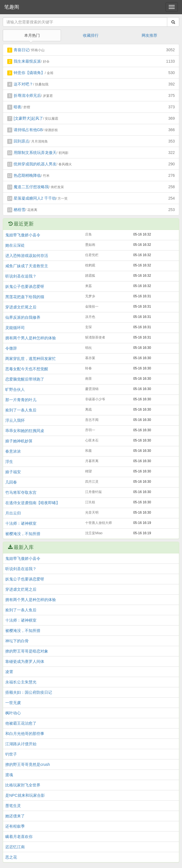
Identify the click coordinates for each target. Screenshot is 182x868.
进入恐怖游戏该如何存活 (27, 256)
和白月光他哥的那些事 (25, 734)
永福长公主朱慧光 (21, 682)
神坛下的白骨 (17, 641)
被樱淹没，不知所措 (23, 534)
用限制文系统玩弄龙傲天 (35, 153)
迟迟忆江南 (15, 847)
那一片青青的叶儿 (21, 400)
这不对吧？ (23, 84)
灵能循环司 (15, 328)
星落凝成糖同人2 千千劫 (35, 198)
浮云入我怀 (15, 420)
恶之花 (11, 857)
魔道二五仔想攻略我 (31, 187)
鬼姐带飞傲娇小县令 (23, 235)
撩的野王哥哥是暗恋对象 (27, 651)
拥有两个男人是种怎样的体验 (31, 338)
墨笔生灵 (13, 806)
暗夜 (18, 107)
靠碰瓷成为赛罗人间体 (25, 661)
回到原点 (21, 141)
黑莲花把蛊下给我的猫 (25, 297)
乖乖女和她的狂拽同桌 (25, 431)
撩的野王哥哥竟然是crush (28, 764)
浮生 (9, 462)
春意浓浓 (13, 451)
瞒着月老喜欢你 (19, 837)
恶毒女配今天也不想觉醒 (27, 369)
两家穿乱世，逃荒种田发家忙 (31, 359)
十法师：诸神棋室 (21, 523)
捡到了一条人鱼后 (21, 410)
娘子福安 (13, 472)
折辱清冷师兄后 (27, 95)
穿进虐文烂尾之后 (21, 307)
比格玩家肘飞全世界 (23, 785)
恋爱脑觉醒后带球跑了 (25, 379)
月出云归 (13, 513)
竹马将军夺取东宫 (21, 492)
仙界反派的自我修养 (23, 317)
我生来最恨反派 (27, 61)
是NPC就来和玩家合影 (25, 795)
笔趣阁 (12, 7)
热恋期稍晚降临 (27, 175)
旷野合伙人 (15, 389)
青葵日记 (21, 50)
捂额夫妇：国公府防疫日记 (29, 692)
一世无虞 (13, 703)
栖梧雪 (19, 210)
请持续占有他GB (28, 130)
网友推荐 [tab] (149, 35)
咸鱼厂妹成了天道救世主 (27, 266)
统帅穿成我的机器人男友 (35, 164)
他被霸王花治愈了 (21, 723)
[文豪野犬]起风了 (28, 118)
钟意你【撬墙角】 (29, 73)
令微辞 (11, 348)
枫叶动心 (13, 713)
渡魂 (9, 775)
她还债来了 (15, 816)
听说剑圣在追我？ (21, 276)
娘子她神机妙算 (19, 441)
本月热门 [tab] (32, 35)
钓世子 (11, 754)
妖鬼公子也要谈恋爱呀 (25, 286)
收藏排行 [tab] (91, 35)
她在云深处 (15, 245)
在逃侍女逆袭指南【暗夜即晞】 (33, 503)
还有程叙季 (15, 826)
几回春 (11, 482)
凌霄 (9, 672)
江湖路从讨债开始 (21, 744)
